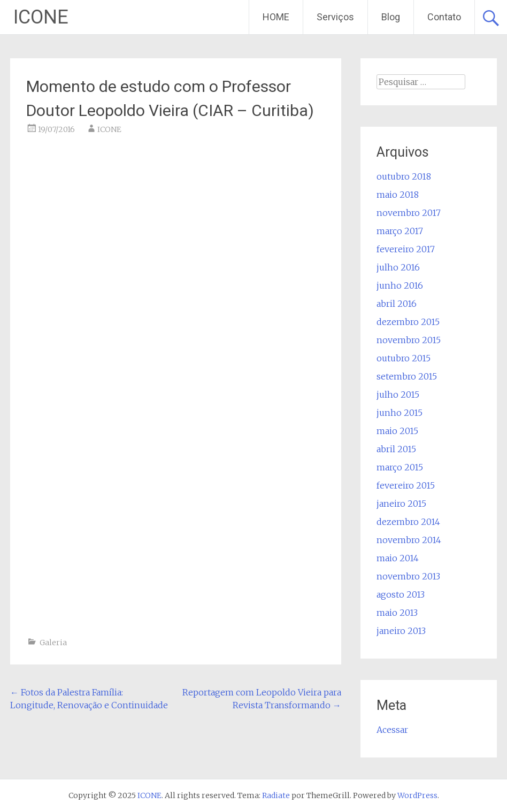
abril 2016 (397, 304)
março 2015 (400, 467)
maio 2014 (398, 558)
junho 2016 (400, 285)
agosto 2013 (401, 594)
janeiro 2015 (401, 504)
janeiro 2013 (401, 631)
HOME (276, 17)
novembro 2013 (408, 576)
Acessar (392, 730)
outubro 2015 (404, 358)
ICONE (41, 17)
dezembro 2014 (408, 522)
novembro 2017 (409, 213)
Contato (444, 17)
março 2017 (400, 231)
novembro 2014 (409, 540)
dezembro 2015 (408, 322)
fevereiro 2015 (406, 485)
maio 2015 (397, 431)
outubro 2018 (404, 176)
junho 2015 (400, 413)
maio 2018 (398, 195)
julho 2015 (398, 395)
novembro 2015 (409, 340)
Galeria (53, 643)
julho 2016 (398, 267)
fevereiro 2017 (406, 249)
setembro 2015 (407, 376)
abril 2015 (396, 449)
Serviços (335, 17)
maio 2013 (397, 613)
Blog (391, 17)
